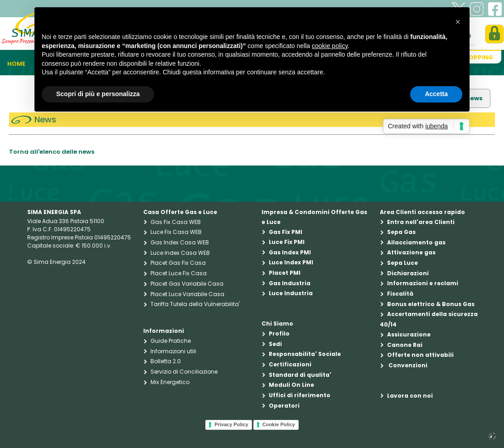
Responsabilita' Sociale (305, 354)
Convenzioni (407, 365)
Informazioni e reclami (423, 283)
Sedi (275, 344)
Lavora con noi (410, 396)
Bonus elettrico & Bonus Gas (431, 304)
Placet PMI (285, 273)
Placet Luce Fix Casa (179, 273)
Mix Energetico (170, 382)
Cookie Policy (279, 424)
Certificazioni (290, 364)
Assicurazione (409, 334)
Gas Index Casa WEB (180, 242)
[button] (458, 22)
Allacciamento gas (416, 242)
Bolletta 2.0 (166, 361)
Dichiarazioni (408, 273)
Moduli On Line (291, 385)
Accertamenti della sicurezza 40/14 (429, 319)
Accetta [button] (436, 94)
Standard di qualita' (300, 375)
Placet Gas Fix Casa (178, 263)
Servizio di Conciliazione (184, 372)
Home (16, 64)
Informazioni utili (173, 351)
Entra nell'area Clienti (421, 222)
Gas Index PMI (290, 252)
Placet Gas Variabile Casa (187, 284)
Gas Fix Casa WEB (176, 222)
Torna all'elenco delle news (52, 152)
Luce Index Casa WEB (180, 253)
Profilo (279, 334)
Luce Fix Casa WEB (176, 232)
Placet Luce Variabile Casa (187, 294)
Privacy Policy (231, 424)
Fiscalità (400, 294)
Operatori (284, 406)
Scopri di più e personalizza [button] (98, 94)
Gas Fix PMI (286, 232)
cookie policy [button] (330, 46)
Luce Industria (291, 293)
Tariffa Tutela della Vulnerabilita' (195, 304)
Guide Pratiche (171, 341)
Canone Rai (405, 345)
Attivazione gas (411, 252)
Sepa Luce (402, 263)
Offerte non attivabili (420, 355)
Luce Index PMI (291, 262)
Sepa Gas (401, 232)
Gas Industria (290, 283)
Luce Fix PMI (287, 242)
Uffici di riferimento (300, 395)
